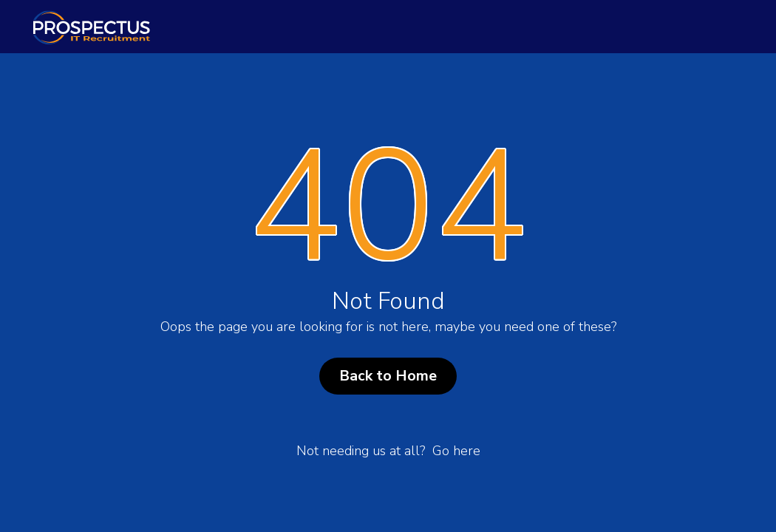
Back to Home (388, 376)
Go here (456, 451)
